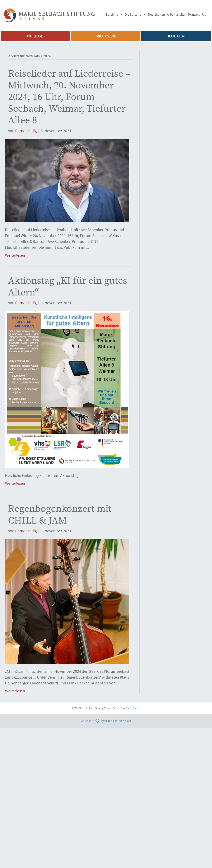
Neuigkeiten (156, 15)
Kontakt (194, 15)
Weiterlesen (15, 255)
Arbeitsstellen (177, 15)
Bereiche (114, 15)
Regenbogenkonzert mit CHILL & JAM (60, 515)
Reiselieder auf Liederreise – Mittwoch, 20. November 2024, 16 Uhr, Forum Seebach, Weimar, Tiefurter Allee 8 (69, 97)
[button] (204, 15)
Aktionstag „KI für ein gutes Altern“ (68, 286)
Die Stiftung (135, 15)
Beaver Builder (133, 708)
